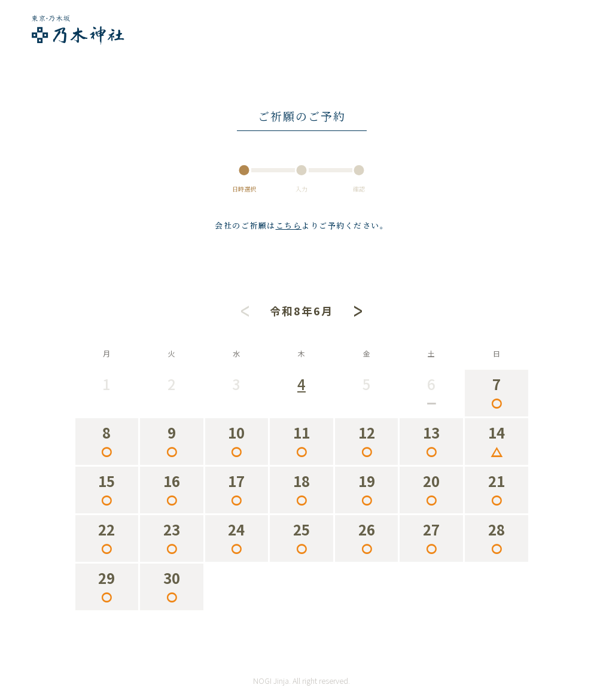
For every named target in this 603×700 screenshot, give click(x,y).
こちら (289, 225)
